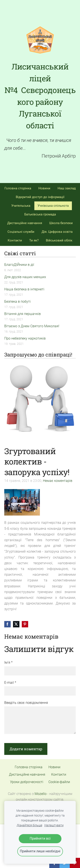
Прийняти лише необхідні (40, 851)
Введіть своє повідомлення (26, 703)
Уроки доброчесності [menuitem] (27, 782)
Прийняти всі (40, 838)
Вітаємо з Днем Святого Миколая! (32, 326)
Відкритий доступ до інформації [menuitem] (40, 197)
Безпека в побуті (17, 302)
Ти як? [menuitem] (34, 240)
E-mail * (10, 683)
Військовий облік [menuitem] (59, 240)
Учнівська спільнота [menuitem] (53, 206)
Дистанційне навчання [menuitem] (25, 223)
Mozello (41, 794)
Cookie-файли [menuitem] (59, 782)
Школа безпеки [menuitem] (61, 223)
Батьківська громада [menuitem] (40, 214)
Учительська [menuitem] (21, 206)
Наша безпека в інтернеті (24, 289)
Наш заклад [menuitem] (67, 188)
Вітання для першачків (23, 314)
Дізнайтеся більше (29, 825)
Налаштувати (54, 825)
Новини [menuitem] (44, 188)
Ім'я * (8, 662)
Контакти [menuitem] (15, 240)
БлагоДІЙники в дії (19, 265)
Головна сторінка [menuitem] (18, 188)
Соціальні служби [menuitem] (21, 232)
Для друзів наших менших (25, 277)
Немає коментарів (58, 481)
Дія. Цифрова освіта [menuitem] (57, 232)
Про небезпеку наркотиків (25, 338)
